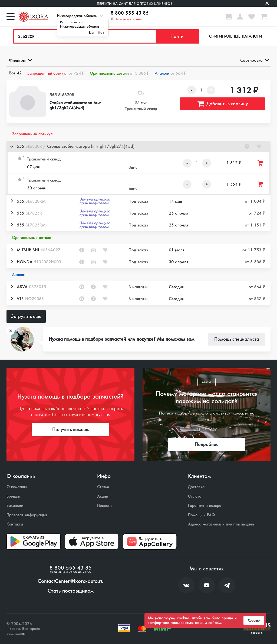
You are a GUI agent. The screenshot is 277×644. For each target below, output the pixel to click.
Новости (104, 506)
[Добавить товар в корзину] (260, 163)
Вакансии (15, 506)
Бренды (13, 496)
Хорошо (254, 620)
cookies (183, 618)
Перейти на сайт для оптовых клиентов (135, 4)
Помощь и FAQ (201, 515)
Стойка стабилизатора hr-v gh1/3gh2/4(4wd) (75, 105)
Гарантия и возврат (205, 506)
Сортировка (254, 60)
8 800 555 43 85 (130, 13)
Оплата (195, 496)
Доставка (196, 487)
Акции (103, 496)
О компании (17, 487)
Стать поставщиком (71, 591)
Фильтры (20, 60)
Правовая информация (27, 515)
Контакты (15, 524)
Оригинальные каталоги (236, 36)
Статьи (103, 487)
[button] (138, 147)
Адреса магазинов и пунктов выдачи (221, 524)
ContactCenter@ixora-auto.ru (71, 581)
